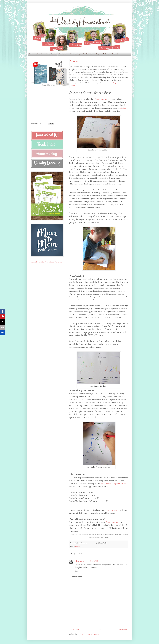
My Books (106, 54)
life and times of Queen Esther (113, 483)
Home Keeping (75, 54)
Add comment (76, 577)
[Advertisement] (44, 105)
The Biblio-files (88, 54)
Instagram (115, 83)
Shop (98, 54)
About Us (39, 54)
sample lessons (113, 510)
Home (31, 54)
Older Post (123, 629)
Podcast (115, 54)
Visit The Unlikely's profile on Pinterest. (46, 262)
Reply (77, 571)
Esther (123, 108)
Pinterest (73, 85)
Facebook (106, 83)
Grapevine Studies (102, 99)
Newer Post (74, 629)
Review (78, 546)
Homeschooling (51, 54)
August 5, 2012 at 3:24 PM (90, 561)
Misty (77, 561)
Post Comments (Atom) (89, 634)
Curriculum (63, 54)
